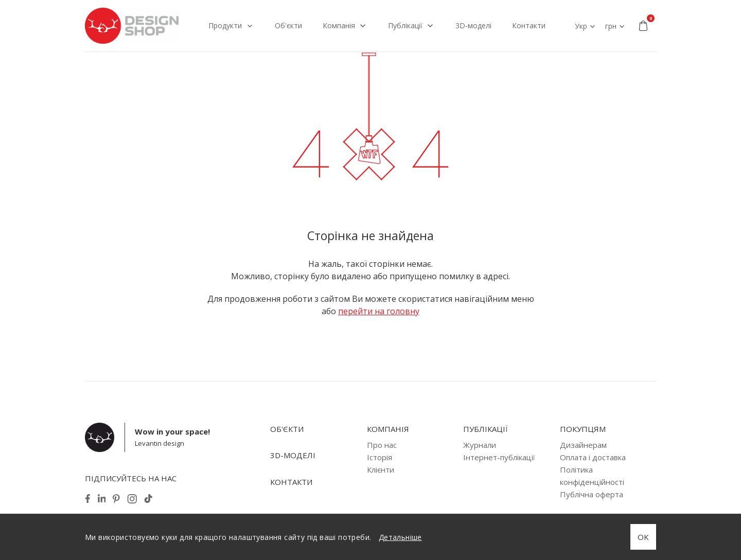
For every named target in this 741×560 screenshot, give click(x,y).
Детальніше (400, 537)
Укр (581, 26)
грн (611, 26)
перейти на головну (379, 311)
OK (643, 537)
